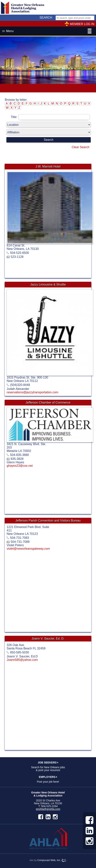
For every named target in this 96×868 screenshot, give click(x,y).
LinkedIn (48, 817)
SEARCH (46, 18)
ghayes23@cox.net (20, 466)
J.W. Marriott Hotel (48, 166)
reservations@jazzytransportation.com (32, 392)
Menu (49, 31)
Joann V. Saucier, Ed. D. (48, 639)
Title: (50, 117)
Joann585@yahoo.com (22, 660)
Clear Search (81, 147)
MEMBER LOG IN (82, 24)
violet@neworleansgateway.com (28, 549)
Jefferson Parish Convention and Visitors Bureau (48, 521)
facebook (41, 817)
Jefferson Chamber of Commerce (48, 403)
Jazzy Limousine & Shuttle (48, 284)
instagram (55, 817)
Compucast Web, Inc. (49, 860)
